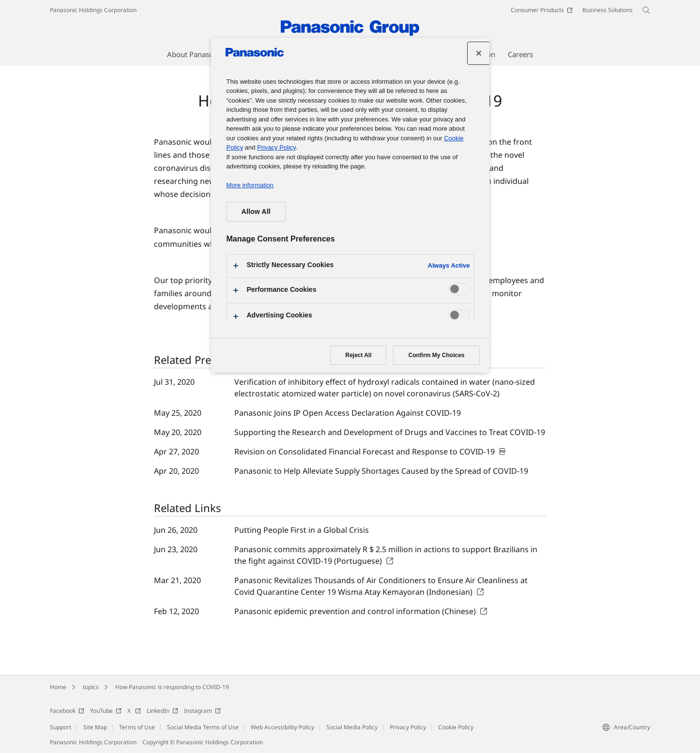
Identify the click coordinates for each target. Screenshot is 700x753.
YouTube (106, 711)
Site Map (95, 727)
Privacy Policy (408, 727)
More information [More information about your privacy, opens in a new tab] (250, 185)
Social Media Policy (352, 727)
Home (58, 687)
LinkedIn (162, 711)
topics (91, 687)
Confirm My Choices (436, 355)
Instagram (202, 711)
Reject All (358, 355)
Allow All (256, 211)
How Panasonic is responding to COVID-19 (172, 687)
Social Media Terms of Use (203, 727)
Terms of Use (137, 727)
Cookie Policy (456, 727)
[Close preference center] (479, 53)
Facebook (67, 711)
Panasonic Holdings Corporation (93, 10)
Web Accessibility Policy (282, 727)
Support (61, 727)
